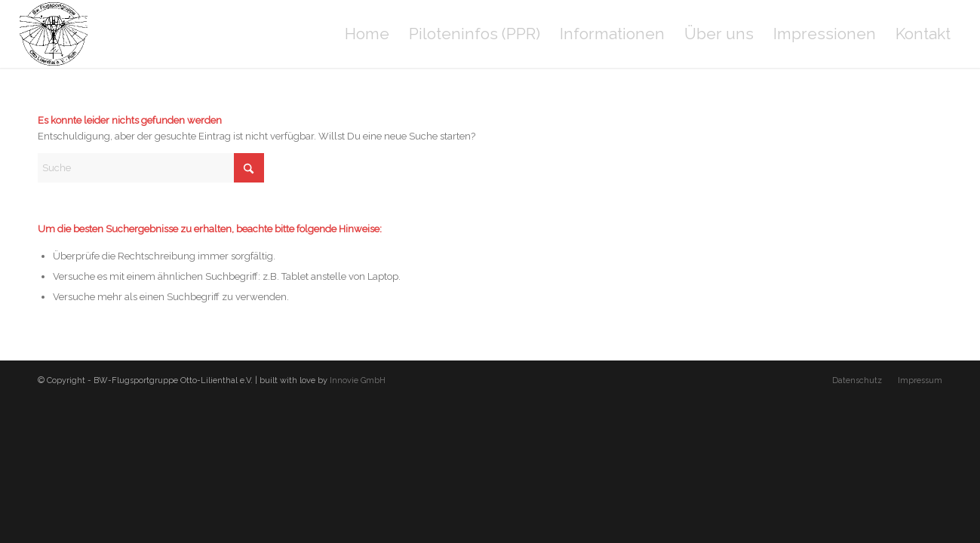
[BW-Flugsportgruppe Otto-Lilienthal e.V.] (54, 34)
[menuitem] (367, 34)
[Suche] (151, 168)
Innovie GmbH (358, 380)
